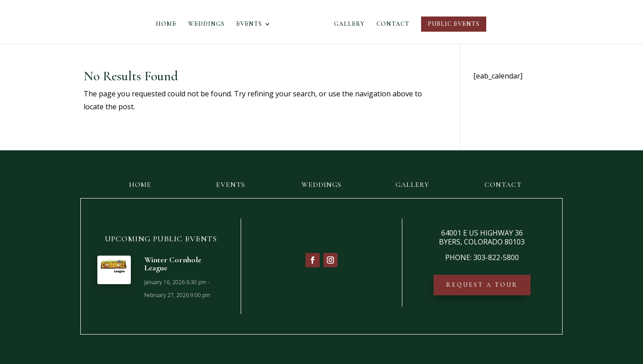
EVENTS (252, 24)
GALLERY (347, 24)
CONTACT (390, 24)
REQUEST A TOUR (482, 285)
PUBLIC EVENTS (451, 24)
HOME (169, 24)
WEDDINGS (209, 24)
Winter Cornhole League (173, 264)
